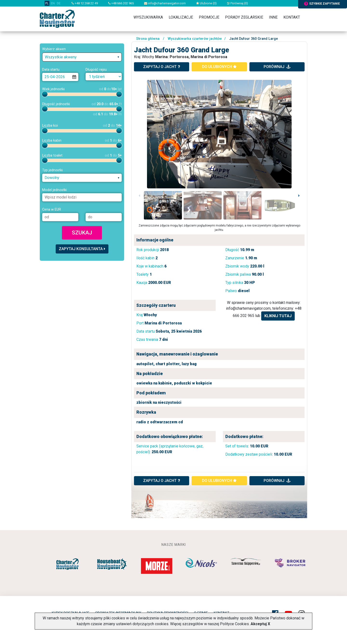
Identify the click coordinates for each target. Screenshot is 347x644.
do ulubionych (219, 67)
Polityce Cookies (234, 624)
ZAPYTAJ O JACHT (162, 481)
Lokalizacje (181, 17)
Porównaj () (237, 3)
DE (59, 3)
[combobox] (82, 57)
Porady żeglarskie (244, 17)
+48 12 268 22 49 (85, 3)
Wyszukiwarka (148, 17)
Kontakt (292, 17)
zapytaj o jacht (162, 67)
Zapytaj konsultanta (82, 249)
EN (53, 3)
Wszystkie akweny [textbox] (61, 57)
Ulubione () (206, 3)
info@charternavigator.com (165, 3)
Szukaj (82, 233)
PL (47, 3)
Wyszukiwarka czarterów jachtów (195, 39)
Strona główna (148, 39)
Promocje (209, 17)
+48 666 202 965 (121, 3)
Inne (273, 17)
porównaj (277, 67)
